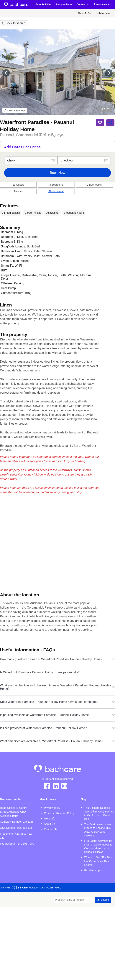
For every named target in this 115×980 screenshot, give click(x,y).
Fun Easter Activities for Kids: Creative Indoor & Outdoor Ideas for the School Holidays (98, 846)
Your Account (102, 4)
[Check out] (84, 160)
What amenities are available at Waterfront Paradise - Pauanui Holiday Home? (57, 741)
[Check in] (31, 160)
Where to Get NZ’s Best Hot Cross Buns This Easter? (98, 861)
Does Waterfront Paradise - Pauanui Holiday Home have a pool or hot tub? (57, 702)
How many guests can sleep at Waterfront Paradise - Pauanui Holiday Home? (57, 659)
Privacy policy (52, 808)
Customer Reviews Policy (59, 813)
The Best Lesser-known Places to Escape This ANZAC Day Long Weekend (98, 830)
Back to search (15, 23)
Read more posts (94, 870)
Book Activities (44, 4)
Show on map (56, 191)
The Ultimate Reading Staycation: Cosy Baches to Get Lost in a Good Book (99, 813)
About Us (49, 824)
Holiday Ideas (103, 13)
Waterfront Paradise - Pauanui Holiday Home (37, 126)
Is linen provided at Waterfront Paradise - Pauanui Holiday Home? (57, 728)
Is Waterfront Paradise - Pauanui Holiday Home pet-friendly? (57, 672)
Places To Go (84, 13)
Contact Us (83, 4)
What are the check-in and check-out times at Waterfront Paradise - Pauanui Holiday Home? (57, 687)
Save (100, 123)
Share (110, 123)
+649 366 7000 (25, 844)
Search (105, 900)
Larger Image (15, 110)
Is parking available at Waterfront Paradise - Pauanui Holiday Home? (57, 715)
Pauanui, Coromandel (31, 135)
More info (50, 819)
